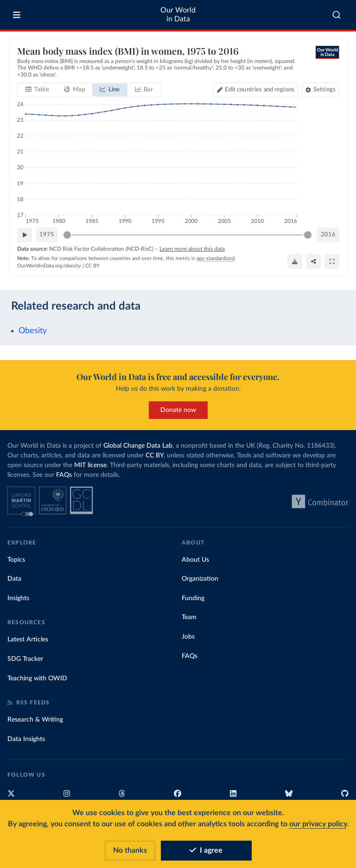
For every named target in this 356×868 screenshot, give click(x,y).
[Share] (313, 261)
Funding (193, 598)
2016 (328, 235)
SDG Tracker (25, 659)
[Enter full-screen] (332, 261)
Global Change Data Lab (138, 446)
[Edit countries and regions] (255, 90)
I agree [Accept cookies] (206, 850)
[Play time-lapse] (25, 235)
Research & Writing (35, 720)
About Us (195, 560)
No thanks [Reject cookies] (130, 850)
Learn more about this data (192, 249)
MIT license (90, 465)
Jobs (188, 637)
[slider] (67, 235)
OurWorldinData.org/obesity (49, 266)
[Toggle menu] (17, 15)
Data (14, 579)
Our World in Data (178, 15)
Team (189, 617)
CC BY (92, 266)
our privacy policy (318, 824)
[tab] (37, 90)
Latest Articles (28, 640)
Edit (259, 90)
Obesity (33, 331)
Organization (200, 579)
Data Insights (26, 739)
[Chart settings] (320, 90)
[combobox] (337, 15)
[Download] (295, 261)
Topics (16, 560)
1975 (47, 235)
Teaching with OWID (37, 678)
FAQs (64, 475)
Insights (18, 598)
